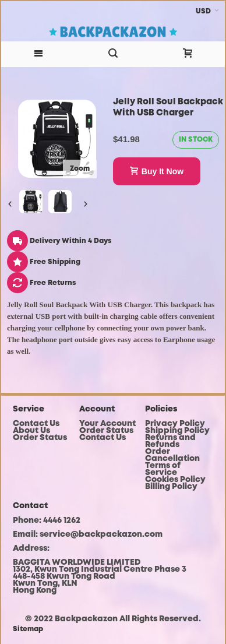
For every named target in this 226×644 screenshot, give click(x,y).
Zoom (80, 169)
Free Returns (41, 283)
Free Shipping (44, 262)
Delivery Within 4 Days (59, 241)
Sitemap (28, 629)
